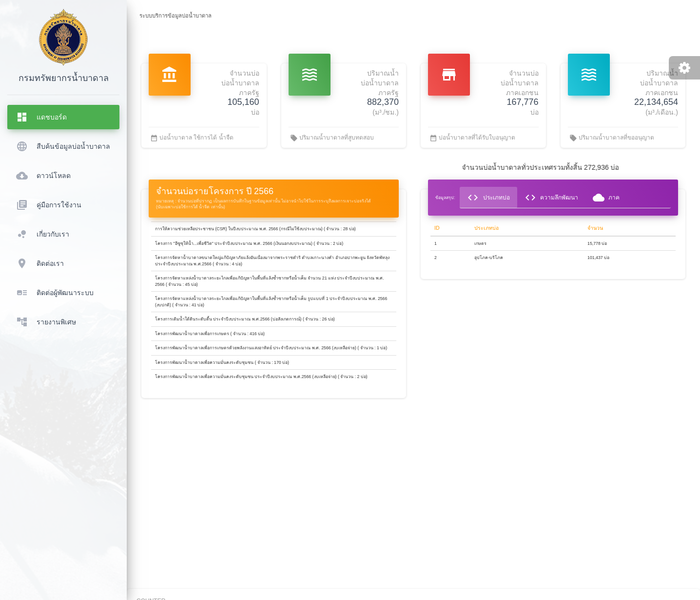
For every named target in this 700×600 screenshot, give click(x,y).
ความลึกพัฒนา (551, 198)
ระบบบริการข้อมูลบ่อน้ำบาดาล (175, 16)
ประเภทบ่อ (488, 198)
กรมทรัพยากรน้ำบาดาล (64, 78)
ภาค (606, 198)
